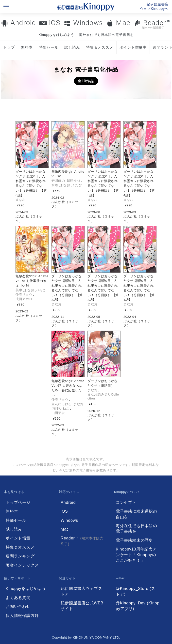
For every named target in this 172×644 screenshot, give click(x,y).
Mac (123, 23)
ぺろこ (41, 290)
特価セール (49, 47)
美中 (19, 290)
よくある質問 (18, 598)
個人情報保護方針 (22, 616)
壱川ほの (58, 181)
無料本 (27, 47)
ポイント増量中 (133, 47)
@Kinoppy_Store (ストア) (136, 591)
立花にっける (62, 404)
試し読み (72, 47)
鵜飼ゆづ (74, 181)
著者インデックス (22, 565)
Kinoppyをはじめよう (56, 35)
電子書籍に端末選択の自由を (137, 514)
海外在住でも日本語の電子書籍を (106, 35)
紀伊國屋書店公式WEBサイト (82, 606)
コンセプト (126, 502)
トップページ (18, 502)
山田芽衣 (58, 413)
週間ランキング (20, 556)
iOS (55, 23)
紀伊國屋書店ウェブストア (81, 591)
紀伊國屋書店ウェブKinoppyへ (154, 6)
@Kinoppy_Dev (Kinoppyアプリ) (138, 606)
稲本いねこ (61, 408)
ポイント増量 (18, 538)
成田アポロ (24, 299)
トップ (9, 47)
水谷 (55, 185)
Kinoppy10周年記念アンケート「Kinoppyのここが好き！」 (136, 555)
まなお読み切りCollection (103, 396)
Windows (88, 23)
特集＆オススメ (100, 47)
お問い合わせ (18, 606)
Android (23, 23)
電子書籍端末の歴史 (134, 540)
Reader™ (152, 24)
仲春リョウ (24, 295)
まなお (21, 200)
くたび (77, 185)
